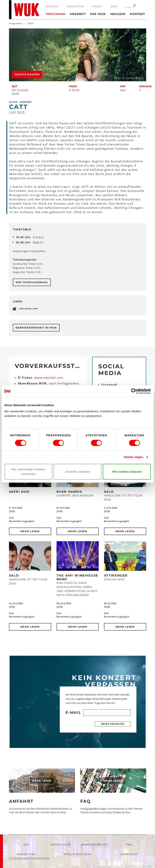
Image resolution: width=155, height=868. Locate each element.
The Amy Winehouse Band (77, 577)
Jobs (114, 6)
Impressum (129, 854)
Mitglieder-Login (77, 854)
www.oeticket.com (49, 378)
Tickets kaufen (27, 74)
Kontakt (137, 14)
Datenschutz (60, 845)
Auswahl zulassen (77, 472)
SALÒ (109, 492)
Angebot (78, 14)
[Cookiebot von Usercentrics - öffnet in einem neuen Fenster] (134, 391)
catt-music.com (28, 308)
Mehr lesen (30, 531)
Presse (97, 6)
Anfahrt (21, 801)
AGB (26, 845)
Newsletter (75, 6)
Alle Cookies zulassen (127, 472)
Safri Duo (19, 492)
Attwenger (116, 575)
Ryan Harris (69, 492)
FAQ (86, 801)
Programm (56, 14)
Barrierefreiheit (95, 845)
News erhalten (113, 724)
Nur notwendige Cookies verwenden (28, 472)
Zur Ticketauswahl (32, 282)
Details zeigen (133, 457)
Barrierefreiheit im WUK (36, 328)
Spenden (52, 6)
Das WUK (98, 14)
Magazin (118, 14)
